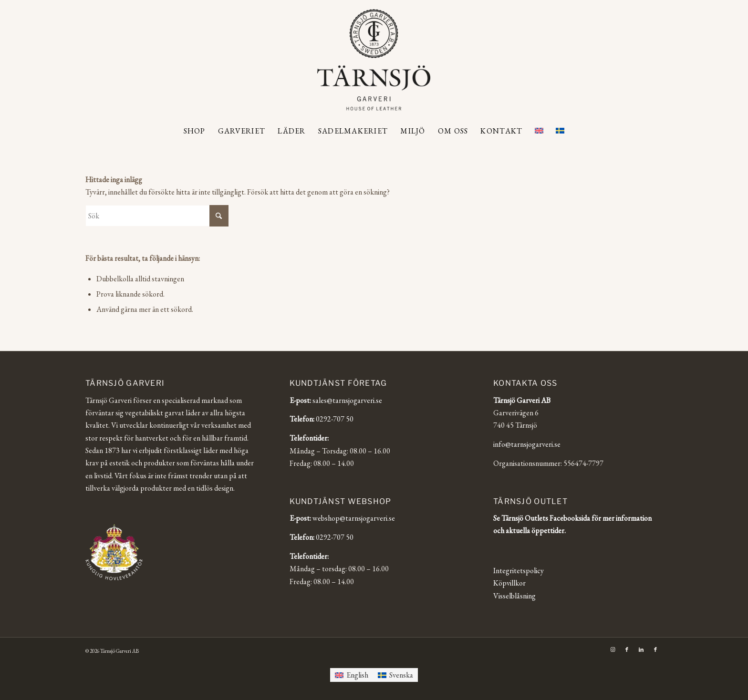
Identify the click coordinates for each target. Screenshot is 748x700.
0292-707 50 (335, 419)
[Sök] (157, 216)
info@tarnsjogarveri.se (527, 444)
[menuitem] (195, 131)
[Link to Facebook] (627, 649)
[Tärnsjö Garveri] (374, 60)
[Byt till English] (352, 675)
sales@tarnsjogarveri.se (347, 400)
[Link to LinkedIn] (641, 649)
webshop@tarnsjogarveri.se (354, 518)
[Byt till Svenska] (395, 675)
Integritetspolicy (519, 571)
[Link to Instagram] (613, 649)
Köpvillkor (509, 583)
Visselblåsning (514, 596)
